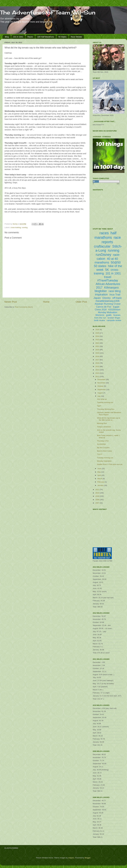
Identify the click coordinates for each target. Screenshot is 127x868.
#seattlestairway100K (108, 301)
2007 (98, 503)
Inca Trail (115, 294)
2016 (98, 363)
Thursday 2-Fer (103, 441)
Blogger (88, 858)
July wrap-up (102, 399)
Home (46, 302)
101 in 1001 (18, 37)
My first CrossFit (103, 448)
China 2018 (101, 310)
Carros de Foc (104, 307)
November (102, 383)
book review (100, 320)
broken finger (114, 318)
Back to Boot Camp (104, 451)
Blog (7, 37)
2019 (98, 353)
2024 (98, 336)
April (99, 475)
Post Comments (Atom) (24, 307)
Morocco (100, 315)
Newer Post (11, 302)
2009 (98, 496)
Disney (107, 298)
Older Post (81, 302)
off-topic (117, 298)
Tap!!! (99, 406)
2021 (98, 346)
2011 (98, 490)
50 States (62, 37)
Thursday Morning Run (106, 409)
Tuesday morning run (105, 402)
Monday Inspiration (104, 461)
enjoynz (71, 858)
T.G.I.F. (100, 454)
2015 (98, 366)
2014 (98, 370)
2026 (98, 330)
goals (109, 315)
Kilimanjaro (112, 288)
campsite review (114, 320)
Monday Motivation (108, 312)
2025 (98, 333)
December (102, 379)
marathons (102, 262)
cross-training (16, 227)
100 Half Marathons (46, 37)
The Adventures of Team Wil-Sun (48, 12)
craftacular (102, 246)
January (101, 485)
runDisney (104, 255)
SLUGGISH (101, 444)
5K (107, 270)
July (99, 396)
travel (108, 277)
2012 (98, 377)
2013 (98, 373)
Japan (97, 298)
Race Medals (76, 37)
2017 (98, 360)
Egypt (116, 307)
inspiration (101, 294)
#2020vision (114, 310)
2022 (98, 343)
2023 (98, 340)
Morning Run (102, 423)
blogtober (101, 291)
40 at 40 (112, 259)
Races (30, 37)
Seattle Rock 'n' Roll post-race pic (110, 464)
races (104, 233)
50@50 (116, 262)
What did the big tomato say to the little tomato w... (109, 419)
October (101, 386)
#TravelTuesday (108, 280)
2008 (98, 500)
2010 (98, 493)
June (100, 469)
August (100, 393)
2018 (98, 356)
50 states (100, 266)
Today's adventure (104, 427)
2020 (98, 350)
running (25, 227)
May (99, 472)
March (100, 479)
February (101, 482)
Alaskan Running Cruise (108, 304)
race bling (115, 291)
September (102, 390)
